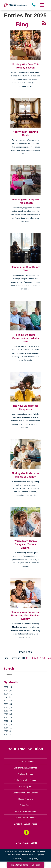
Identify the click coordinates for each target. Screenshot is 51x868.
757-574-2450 (26, 843)
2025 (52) (8, 690)
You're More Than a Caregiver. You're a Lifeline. (26, 544)
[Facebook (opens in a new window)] (26, 832)
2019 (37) (8, 711)
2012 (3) (7, 735)
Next (42, 658)
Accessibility (17, 859)
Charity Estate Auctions (26, 818)
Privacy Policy (33, 859)
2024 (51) (8, 694)
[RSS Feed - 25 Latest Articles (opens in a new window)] (44, 23)
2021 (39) (8, 704)
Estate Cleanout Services (25, 824)
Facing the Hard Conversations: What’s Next (25, 338)
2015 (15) (8, 724)
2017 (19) (8, 718)
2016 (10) (8, 721)
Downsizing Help (26, 786)
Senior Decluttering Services (26, 793)
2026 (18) (8, 687)
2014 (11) (8, 728)
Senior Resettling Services (26, 780)
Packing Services (26, 774)
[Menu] (42, 5)
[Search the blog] (25, 675)
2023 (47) (8, 697)
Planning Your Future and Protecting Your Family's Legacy (25, 615)
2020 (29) (8, 707)
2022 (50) (8, 701)
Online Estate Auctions (26, 811)
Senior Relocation (25, 762)
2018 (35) (8, 714)
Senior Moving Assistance (26, 768)
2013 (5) (7, 731)
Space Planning (26, 799)
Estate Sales (25, 805)
